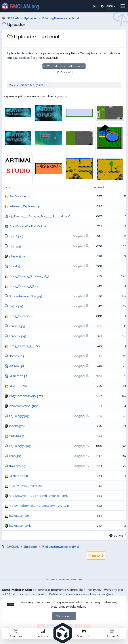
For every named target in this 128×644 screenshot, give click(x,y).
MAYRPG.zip (18, 386)
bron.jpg (15, 456)
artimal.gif (17, 366)
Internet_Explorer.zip (25, 206)
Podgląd (81, 236)
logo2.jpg (16, 306)
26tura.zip (17, 436)
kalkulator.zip (19, 516)
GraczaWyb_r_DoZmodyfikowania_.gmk (38, 496)
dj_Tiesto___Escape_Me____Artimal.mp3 (40, 216)
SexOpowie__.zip (22, 196)
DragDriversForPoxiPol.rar (28, 226)
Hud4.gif (15, 266)
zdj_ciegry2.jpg (20, 446)
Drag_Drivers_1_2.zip (24, 286)
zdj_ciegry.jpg (19, 416)
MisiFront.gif (18, 376)
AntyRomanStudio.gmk (26, 396)
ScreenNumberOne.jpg (25, 296)
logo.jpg (15, 246)
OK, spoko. (64, 616)
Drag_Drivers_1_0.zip (25, 346)
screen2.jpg (17, 336)
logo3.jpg (16, 236)
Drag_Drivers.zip (21, 316)
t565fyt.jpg (17, 466)
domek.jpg (17, 356)
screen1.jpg (17, 326)
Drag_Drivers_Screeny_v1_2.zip (32, 276)
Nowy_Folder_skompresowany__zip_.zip (39, 506)
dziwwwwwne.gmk (23, 406)
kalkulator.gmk (20, 526)
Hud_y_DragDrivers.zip (26, 486)
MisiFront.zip (19, 476)
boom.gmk (17, 426)
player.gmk (17, 256)
